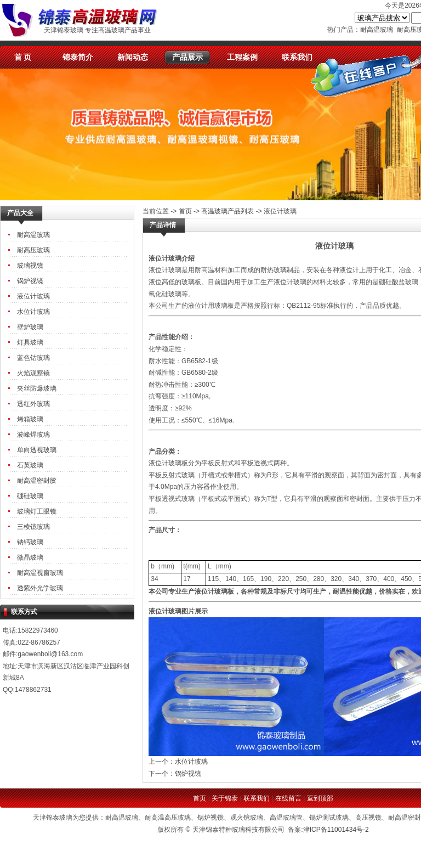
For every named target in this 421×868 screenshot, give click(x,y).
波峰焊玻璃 (33, 435)
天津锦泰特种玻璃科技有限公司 (238, 830)
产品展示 (187, 57)
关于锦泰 (225, 798)
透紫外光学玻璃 (40, 588)
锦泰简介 (78, 57)
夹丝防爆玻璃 (37, 388)
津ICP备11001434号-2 (336, 830)
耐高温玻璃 (377, 30)
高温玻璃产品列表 (227, 211)
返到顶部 (320, 798)
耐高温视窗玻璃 (40, 573)
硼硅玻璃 (30, 496)
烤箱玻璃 (30, 419)
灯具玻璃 (30, 342)
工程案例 (242, 57)
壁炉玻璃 (30, 327)
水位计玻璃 (33, 312)
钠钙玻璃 (30, 542)
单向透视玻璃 (37, 450)
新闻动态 (133, 57)
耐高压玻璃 (33, 250)
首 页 (23, 57)
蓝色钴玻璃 (33, 358)
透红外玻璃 (33, 404)
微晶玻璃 (30, 557)
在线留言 (288, 798)
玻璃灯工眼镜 (37, 511)
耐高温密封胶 (37, 481)
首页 (185, 211)
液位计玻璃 (33, 296)
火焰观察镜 (33, 373)
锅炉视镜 (30, 281)
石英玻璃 (30, 465)
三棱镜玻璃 (33, 527)
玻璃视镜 (30, 266)
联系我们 (297, 57)
